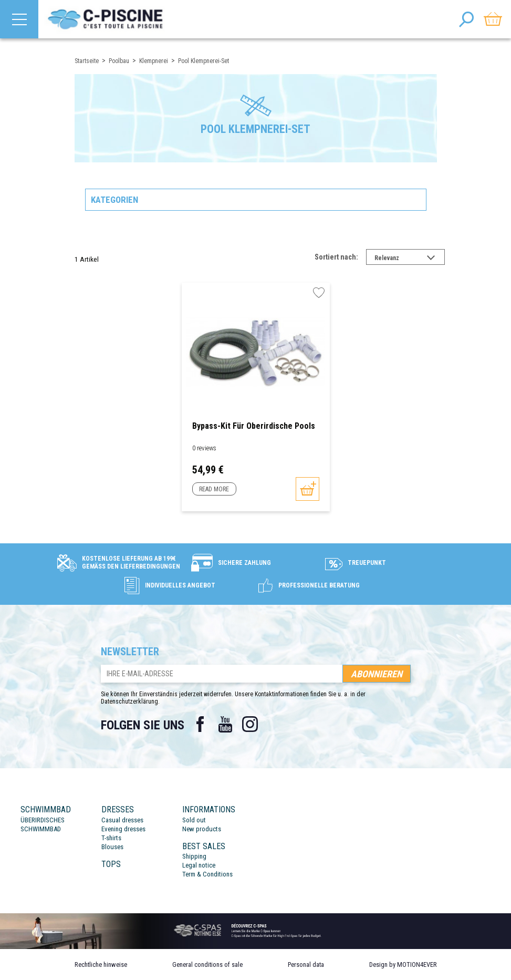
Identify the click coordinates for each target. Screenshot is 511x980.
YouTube (225, 724)
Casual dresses (122, 820)
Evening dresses (123, 829)
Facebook (200, 724)
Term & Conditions (207, 874)
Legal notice (199, 865)
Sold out (194, 820)
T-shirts (111, 838)
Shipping (194, 856)
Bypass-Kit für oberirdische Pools (254, 426)
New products (202, 829)
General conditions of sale (207, 964)
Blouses (112, 847)
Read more (214, 489)
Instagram (251, 724)
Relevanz (410, 259)
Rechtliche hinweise (101, 964)
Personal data (306, 964)
